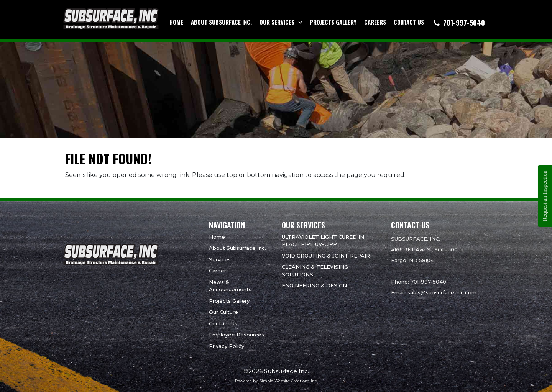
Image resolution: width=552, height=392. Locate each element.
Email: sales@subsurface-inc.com (434, 292)
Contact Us (409, 22)
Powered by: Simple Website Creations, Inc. (276, 381)
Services (220, 259)
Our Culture (223, 312)
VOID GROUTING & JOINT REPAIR (326, 256)
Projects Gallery (333, 22)
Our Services (277, 22)
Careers (375, 22)
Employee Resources (237, 335)
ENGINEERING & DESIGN (314, 285)
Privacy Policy (227, 346)
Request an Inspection (545, 196)
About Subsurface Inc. (221, 22)
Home (176, 22)
